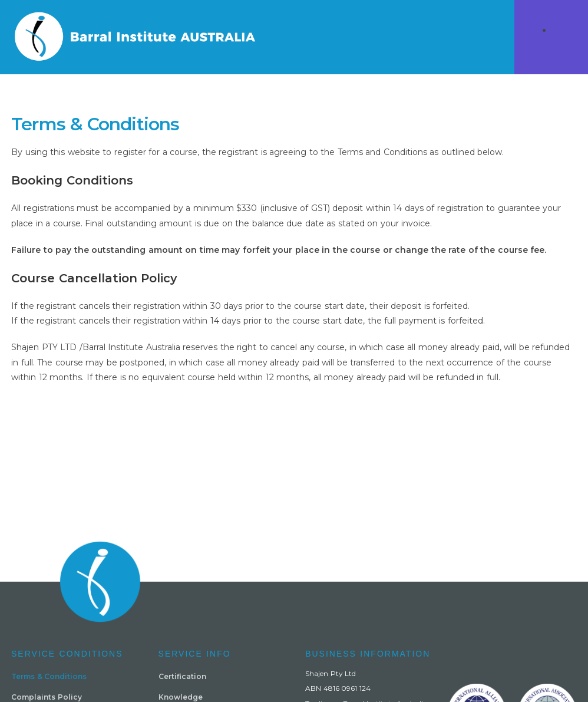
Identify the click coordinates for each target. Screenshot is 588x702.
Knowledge (181, 697)
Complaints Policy (47, 697)
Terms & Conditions (49, 676)
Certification (182, 676)
